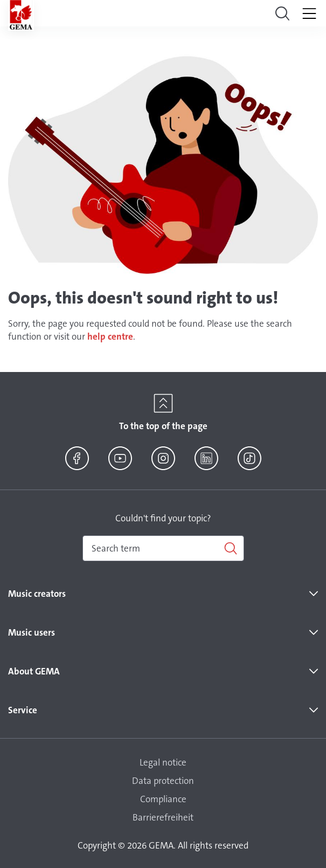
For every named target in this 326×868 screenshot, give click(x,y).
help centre (110, 336)
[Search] (163, 548)
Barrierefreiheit (163, 817)
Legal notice (163, 762)
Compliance (163, 799)
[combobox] (163, 548)
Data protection (163, 781)
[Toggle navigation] (282, 13)
